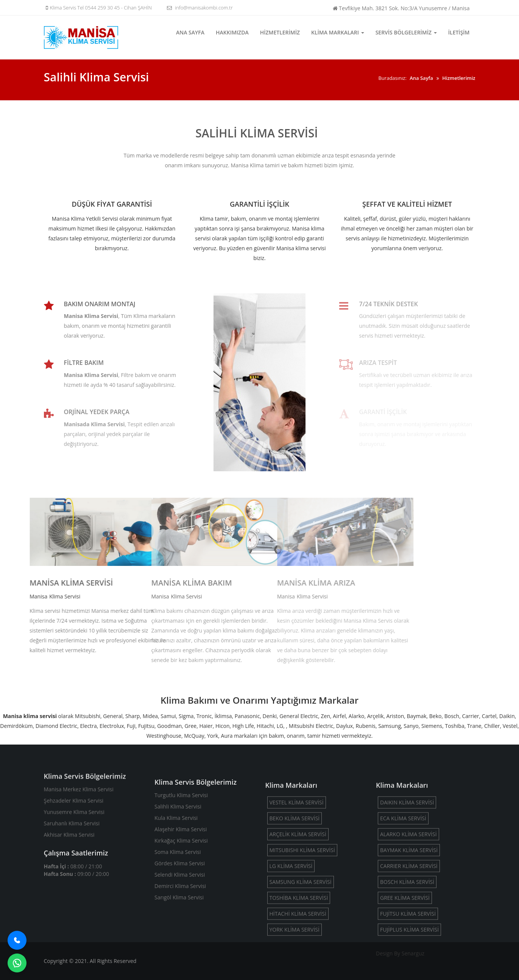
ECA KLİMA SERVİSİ (403, 873)
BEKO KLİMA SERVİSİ (295, 873)
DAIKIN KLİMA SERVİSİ (407, 857)
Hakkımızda (232, 32)
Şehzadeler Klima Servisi (74, 825)
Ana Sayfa (190, 32)
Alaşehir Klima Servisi (181, 874)
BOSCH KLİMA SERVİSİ (407, 937)
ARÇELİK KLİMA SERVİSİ (298, 889)
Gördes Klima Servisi (180, 908)
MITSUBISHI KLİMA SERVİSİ (302, 905)
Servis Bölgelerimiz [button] (406, 32)
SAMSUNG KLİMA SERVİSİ (301, 937)
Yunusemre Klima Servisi (74, 836)
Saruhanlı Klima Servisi (72, 848)
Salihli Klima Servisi (178, 851)
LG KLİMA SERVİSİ (291, 921)
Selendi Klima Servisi (180, 919)
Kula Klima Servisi (176, 862)
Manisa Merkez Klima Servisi (79, 814)
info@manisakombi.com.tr (199, 8)
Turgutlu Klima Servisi (181, 840)
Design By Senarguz (400, 953)
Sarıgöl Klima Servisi (179, 942)
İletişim (459, 32)
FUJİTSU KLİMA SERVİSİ (408, 968)
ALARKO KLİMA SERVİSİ (408, 889)
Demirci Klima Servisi (180, 931)
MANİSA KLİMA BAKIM (112, 583)
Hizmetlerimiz (280, 32)
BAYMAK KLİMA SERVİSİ (409, 905)
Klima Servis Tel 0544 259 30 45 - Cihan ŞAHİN (98, 8)
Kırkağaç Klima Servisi (181, 885)
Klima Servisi (17, 596)
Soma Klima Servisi (178, 897)
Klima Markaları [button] (338, 32)
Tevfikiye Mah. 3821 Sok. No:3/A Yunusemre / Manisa (401, 8)
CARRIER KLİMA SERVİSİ (409, 921)
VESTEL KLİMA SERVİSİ (297, 857)
